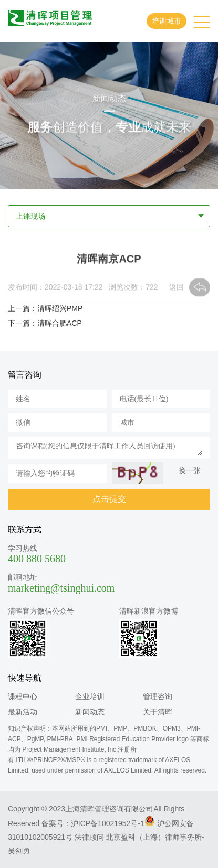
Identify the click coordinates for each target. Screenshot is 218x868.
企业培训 (90, 696)
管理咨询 (158, 696)
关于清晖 (158, 712)
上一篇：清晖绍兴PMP (45, 308)
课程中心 (23, 696)
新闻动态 (90, 712)
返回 (177, 288)
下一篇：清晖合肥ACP (45, 323)
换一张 (190, 470)
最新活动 (23, 712)
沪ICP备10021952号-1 (108, 823)
